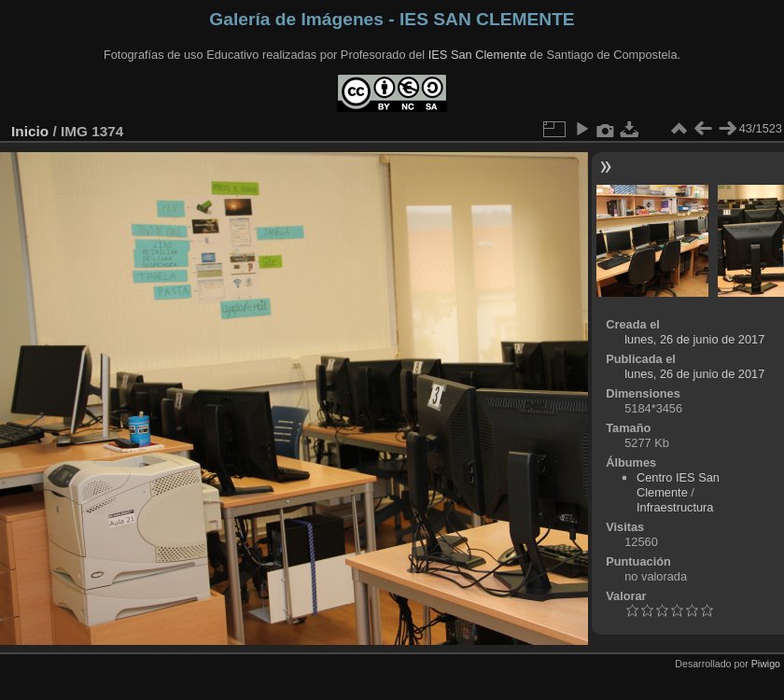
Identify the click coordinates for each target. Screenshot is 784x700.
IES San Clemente (477, 55)
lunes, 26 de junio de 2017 (694, 339)
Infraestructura (675, 507)
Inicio (30, 131)
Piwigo (766, 664)
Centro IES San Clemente (678, 485)
